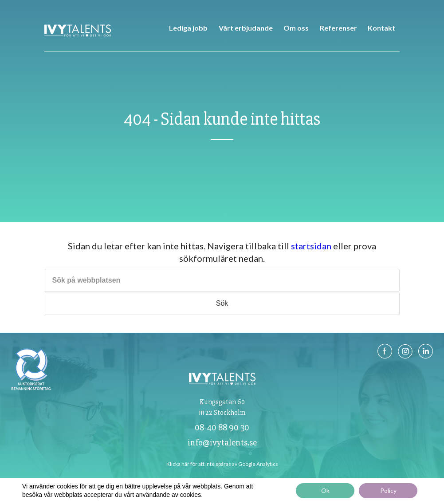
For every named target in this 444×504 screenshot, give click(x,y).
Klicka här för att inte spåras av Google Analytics (222, 464)
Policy (388, 490)
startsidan (311, 246)
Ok (325, 490)
